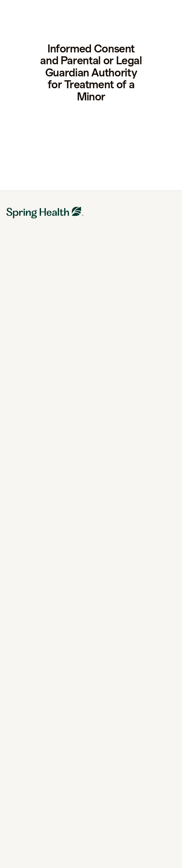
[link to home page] (31, 11)
